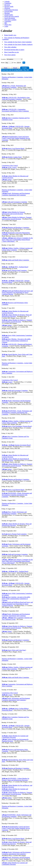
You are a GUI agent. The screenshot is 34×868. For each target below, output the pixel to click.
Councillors (8, 21)
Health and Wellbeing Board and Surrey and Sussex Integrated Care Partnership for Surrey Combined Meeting (17, 292)
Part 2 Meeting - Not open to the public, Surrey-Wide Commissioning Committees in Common (16, 341)
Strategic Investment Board (16, 445)
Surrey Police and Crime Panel (14, 650)
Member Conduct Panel (12, 157)
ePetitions (7, 8)
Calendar (7, 2)
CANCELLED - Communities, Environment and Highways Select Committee (15, 110)
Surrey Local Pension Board (13, 148)
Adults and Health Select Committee (16, 260)
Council (7, 382)
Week (6, 68)
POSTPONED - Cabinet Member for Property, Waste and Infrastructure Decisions (16, 779)
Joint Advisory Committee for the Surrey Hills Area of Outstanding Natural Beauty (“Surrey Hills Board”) (17, 240)
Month (15, 68)
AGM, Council (9, 167)
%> (14, 59)
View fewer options (10, 55)
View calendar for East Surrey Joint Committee (18, 42)
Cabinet (7, 180)
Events (25, 68)
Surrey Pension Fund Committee (14, 270)
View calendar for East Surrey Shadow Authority (18, 44)
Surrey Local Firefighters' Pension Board (17, 426)
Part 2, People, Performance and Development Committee (14, 87)
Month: (3, 63)
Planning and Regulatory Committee (16, 227)
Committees (8, 3)
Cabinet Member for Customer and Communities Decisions (15, 737)
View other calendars (10, 47)
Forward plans (9, 11)
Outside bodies (9, 15)
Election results (9, 6)
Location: (4, 59)
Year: (15, 63)
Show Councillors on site (11, 52)
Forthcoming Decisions (11, 10)
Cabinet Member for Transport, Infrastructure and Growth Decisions (14, 213)
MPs (6, 23)
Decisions (7, 5)
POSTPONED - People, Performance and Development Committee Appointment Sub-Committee (17, 413)
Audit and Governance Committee (15, 202)
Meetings (7, 13)
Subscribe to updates (10, 20)
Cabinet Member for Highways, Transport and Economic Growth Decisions (17, 218)
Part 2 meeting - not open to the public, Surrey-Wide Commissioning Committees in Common (16, 599)
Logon (6, 26)
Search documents (10, 18)
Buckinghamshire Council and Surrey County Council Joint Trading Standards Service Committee (16, 138)
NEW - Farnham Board (15, 267)
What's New (8, 25)
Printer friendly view (10, 35)
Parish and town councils (12, 16)
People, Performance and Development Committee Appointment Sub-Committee (16, 194)
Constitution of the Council (10, 166)
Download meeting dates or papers (14, 50)
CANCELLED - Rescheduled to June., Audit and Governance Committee (16, 98)
